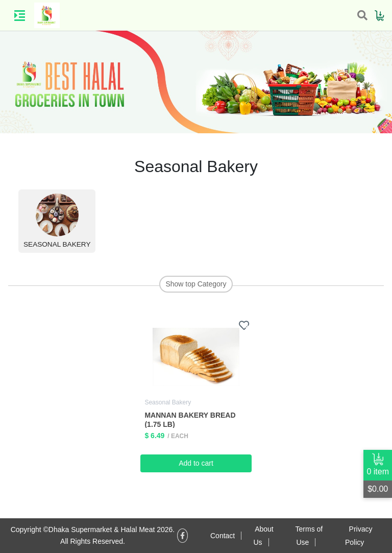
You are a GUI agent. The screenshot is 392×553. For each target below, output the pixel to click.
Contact (223, 536)
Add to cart (196, 463)
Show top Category (196, 284)
